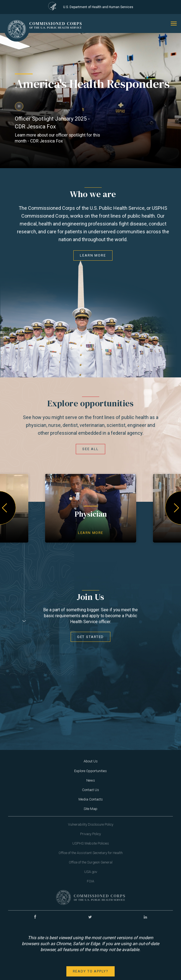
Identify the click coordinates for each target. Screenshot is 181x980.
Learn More (93, 255)
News (91, 780)
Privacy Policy (90, 834)
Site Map (90, 809)
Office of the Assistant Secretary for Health (91, 853)
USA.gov (91, 872)
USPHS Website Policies (91, 843)
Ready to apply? (91, 971)
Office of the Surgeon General (91, 862)
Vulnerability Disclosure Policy (91, 824)
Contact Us (90, 790)
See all (90, 449)
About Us (91, 761)
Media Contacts (91, 799)
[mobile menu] (174, 24)
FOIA (90, 881)
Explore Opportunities (90, 771)
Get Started (90, 637)
